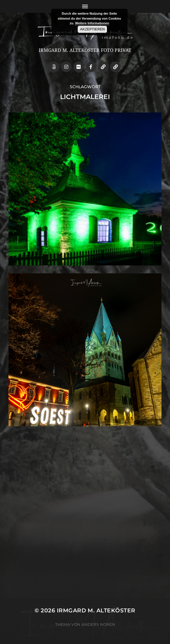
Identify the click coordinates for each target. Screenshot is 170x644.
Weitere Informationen (92, 23)
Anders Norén (98, 624)
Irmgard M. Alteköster (96, 610)
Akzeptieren (92, 29)
